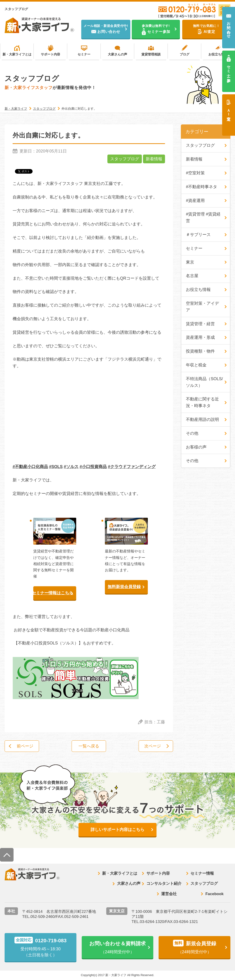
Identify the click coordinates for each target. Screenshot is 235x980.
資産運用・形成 (200, 337)
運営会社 (169, 894)
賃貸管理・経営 (200, 324)
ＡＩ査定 (229, 110)
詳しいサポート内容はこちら (117, 830)
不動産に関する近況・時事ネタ (202, 402)
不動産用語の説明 (202, 420)
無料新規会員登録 (124, 587)
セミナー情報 (202, 873)
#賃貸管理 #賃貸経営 (203, 217)
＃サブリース (198, 235)
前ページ (25, 746)
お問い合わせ (229, 28)
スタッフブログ (125, 159)
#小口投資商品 (93, 467)
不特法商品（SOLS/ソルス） (204, 382)
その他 (192, 433)
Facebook (214, 894)
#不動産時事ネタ (201, 187)
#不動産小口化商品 (30, 467)
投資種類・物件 (200, 351)
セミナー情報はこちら (53, 593)
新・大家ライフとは (17, 54)
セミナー (84, 54)
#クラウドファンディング (132, 467)
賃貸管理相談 (151, 54)
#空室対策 (195, 173)
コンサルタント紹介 (164, 884)
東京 (190, 262)
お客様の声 (196, 447)
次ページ (153, 746)
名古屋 (192, 276)
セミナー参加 (229, 69)
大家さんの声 (117, 54)
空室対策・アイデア (202, 307)
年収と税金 (196, 365)
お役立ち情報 (218, 54)
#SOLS (56, 467)
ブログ (185, 54)
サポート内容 (50, 54)
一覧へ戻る (89, 746)
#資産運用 (195, 201)
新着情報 (154, 159)
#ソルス (71, 467)
